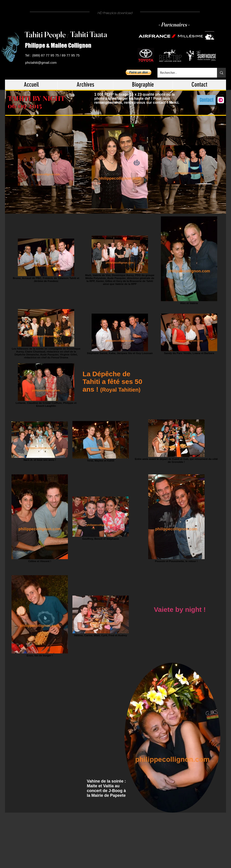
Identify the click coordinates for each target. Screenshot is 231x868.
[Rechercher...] (184, 73)
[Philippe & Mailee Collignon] (60, 46)
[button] (139, 72)
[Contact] (206, 100)
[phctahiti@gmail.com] (42, 63)
